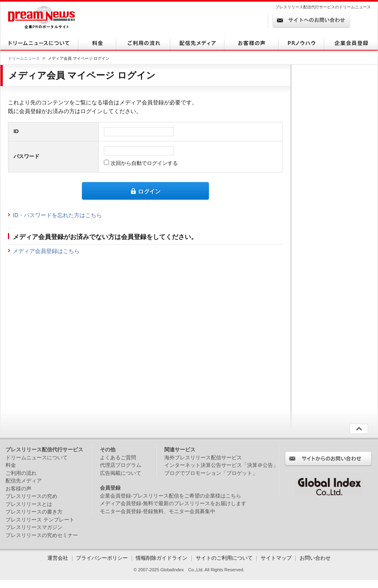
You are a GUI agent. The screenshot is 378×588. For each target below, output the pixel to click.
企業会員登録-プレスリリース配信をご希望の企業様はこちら (170, 496)
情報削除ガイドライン (162, 558)
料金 (11, 465)
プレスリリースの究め (31, 496)
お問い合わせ (315, 558)
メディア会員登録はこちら (46, 251)
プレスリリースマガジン (34, 527)
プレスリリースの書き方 (34, 512)
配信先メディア (24, 481)
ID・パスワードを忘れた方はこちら (57, 215)
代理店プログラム (121, 465)
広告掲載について (121, 473)
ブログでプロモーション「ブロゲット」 (211, 473)
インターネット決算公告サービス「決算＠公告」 (221, 465)
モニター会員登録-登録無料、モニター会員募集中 (158, 511)
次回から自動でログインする (143, 163)
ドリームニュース (24, 58)
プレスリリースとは (29, 504)
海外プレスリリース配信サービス (203, 458)
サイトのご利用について (224, 558)
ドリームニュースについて (37, 458)
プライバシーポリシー (102, 558)
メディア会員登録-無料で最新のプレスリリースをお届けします (173, 503)
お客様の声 (19, 489)
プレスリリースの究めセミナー (42, 535)
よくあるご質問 (118, 458)
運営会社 (58, 558)
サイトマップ (276, 558)
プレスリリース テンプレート (40, 520)
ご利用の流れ (21, 473)
